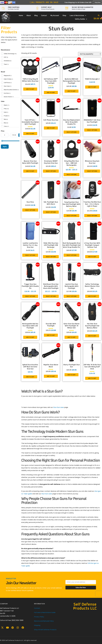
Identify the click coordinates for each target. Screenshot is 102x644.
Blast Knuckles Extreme (11, 90)
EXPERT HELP (46, 7)
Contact (44, 16)
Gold (5, 112)
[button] (99, 16)
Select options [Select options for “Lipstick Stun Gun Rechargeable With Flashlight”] (72, 296)
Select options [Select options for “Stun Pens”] (30, 210)
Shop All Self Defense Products (45, 630)
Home (21, 16)
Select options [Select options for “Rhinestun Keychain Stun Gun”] (92, 171)
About (29, 16)
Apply (5, 147)
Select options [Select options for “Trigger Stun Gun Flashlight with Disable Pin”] (30, 296)
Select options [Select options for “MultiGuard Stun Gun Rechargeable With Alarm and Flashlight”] (51, 296)
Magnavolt (7, 76)
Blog (36, 16)
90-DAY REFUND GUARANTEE (83, 7)
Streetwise (7, 61)
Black (6, 105)
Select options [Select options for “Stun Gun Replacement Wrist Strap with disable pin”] (72, 132)
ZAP (5, 57)
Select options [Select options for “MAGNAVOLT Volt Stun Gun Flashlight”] (92, 130)
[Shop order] (90, 54)
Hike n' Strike (8, 79)
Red (5, 119)
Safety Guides (81, 19)
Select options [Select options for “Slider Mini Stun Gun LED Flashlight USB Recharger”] (51, 257)
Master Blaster (8, 97)
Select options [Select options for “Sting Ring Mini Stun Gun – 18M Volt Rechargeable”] (72, 175)
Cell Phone (7, 83)
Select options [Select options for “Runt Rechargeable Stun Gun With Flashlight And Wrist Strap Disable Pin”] (72, 255)
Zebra (6, 126)
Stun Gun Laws (59, 407)
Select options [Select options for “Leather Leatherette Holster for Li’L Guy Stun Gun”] (30, 255)
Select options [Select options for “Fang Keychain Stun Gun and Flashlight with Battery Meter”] (72, 216)
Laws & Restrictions (78, 16)
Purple (6, 116)
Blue (5, 123)
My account (55, 16)
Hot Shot (7, 93)
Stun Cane (7, 86)
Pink (5, 109)
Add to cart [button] (30, 89)
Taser (6, 64)
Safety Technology (9, 54)
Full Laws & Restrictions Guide (45, 612)
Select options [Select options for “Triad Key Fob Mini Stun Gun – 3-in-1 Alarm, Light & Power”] (92, 216)
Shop (64, 16)
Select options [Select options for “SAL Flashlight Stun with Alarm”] (51, 212)
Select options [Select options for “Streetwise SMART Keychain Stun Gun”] (51, 171)
